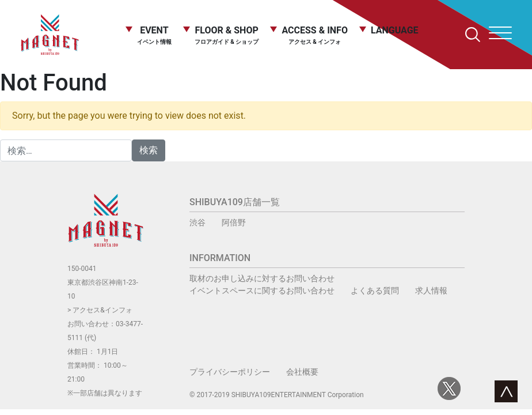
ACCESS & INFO (315, 35)
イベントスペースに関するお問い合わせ (262, 290)
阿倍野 (234, 222)
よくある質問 (375, 290)
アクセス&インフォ (102, 310)
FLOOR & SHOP (227, 35)
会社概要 (302, 372)
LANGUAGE (395, 31)
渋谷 (197, 222)
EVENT (154, 35)
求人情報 (431, 290)
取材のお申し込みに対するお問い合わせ (262, 278)
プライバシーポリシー (230, 372)
